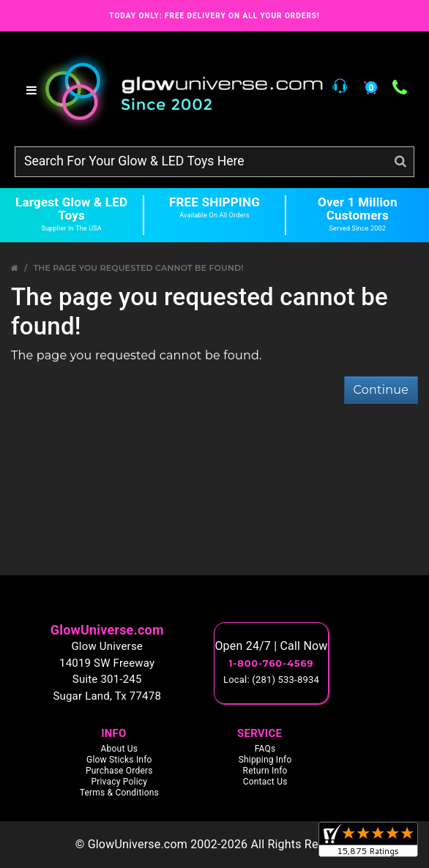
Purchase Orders (119, 771)
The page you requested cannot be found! (138, 268)
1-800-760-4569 (272, 663)
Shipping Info (265, 760)
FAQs (265, 749)
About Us (120, 749)
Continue (381, 390)
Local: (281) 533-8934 (271, 680)
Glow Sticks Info (119, 760)
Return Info (265, 771)
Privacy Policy (119, 782)
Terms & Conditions (119, 793)
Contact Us (265, 782)
